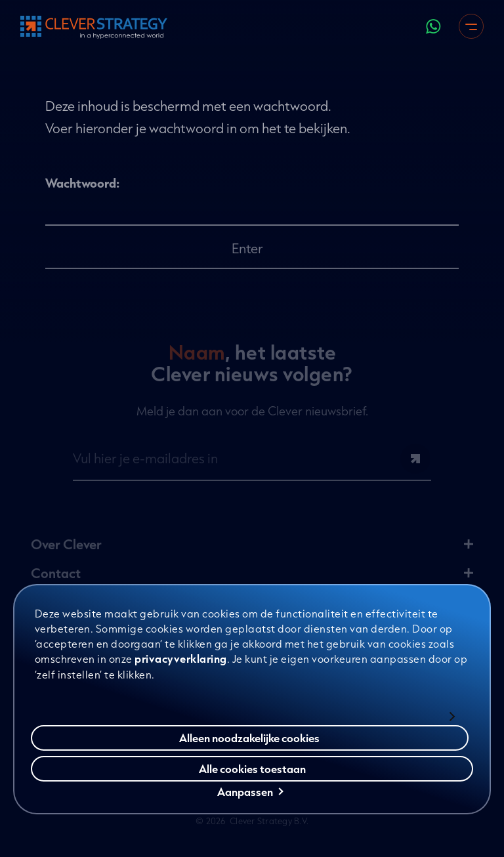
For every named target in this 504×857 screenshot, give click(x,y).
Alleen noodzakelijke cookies (249, 739)
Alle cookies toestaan (252, 770)
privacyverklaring (181, 660)
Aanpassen (250, 793)
